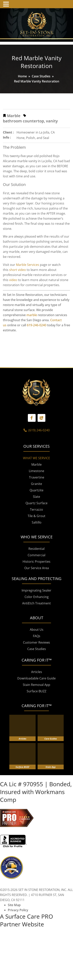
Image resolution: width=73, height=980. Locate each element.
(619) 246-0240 (37, 459)
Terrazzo (36, 539)
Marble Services (28, 265)
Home (22, 76)
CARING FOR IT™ (37, 735)
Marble (36, 494)
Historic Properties (36, 591)
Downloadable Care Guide (36, 708)
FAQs (37, 665)
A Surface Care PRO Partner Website (26, 949)
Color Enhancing (37, 626)
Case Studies (41, 76)
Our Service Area (37, 597)
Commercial (36, 584)
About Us (37, 659)
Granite (36, 513)
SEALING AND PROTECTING (37, 608)
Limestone (36, 500)
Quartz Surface (36, 532)
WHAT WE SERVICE (36, 487)
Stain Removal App (36, 714)
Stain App (51, 796)
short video (18, 270)
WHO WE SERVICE (37, 566)
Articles (37, 701)
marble (32, 315)
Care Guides (51, 768)
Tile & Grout (36, 545)
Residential (36, 578)
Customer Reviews (36, 672)
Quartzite (36, 519)
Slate (36, 526)
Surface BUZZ (36, 720)
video (13, 280)
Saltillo (37, 552)
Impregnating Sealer (36, 620)
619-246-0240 (37, 325)
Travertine (37, 507)
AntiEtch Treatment (36, 632)
